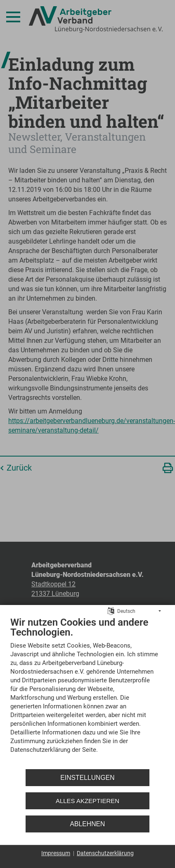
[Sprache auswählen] (111, 611)
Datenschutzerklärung (105, 853)
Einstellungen (87, 778)
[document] (87, 691)
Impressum (56, 853)
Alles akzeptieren (87, 801)
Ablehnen (88, 824)
